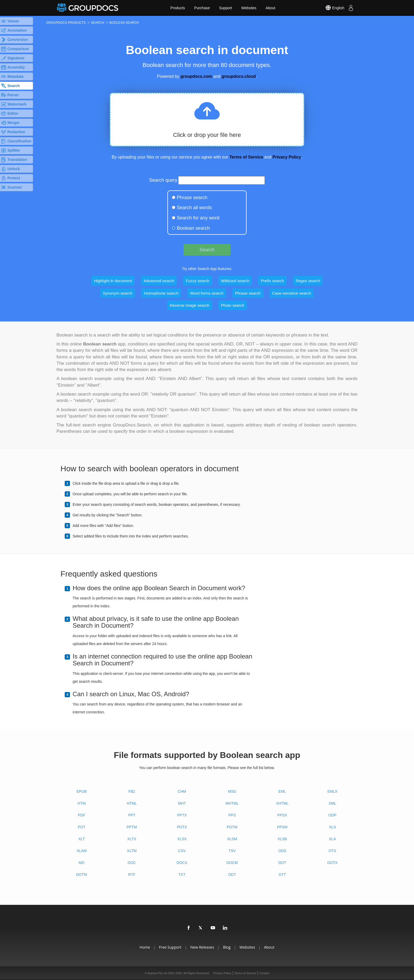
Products (178, 8)
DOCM (232, 863)
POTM (232, 827)
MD (82, 863)
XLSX (182, 839)
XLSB (282, 839)
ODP (332, 815)
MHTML (232, 803)
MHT (182, 803)
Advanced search (159, 281)
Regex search (308, 281)
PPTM (132, 827)
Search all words (194, 208)
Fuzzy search (198, 281)
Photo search (233, 305)
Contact (264, 973)
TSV (232, 851)
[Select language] (331, 8)
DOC (132, 863)
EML (282, 791)
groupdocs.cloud (239, 76)
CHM (182, 791)
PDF (82, 815)
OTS (333, 851)
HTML (132, 803)
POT (82, 827)
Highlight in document (113, 281)
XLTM (132, 851)
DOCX (182, 863)
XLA (332, 839)
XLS (332, 827)
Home (145, 947)
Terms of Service (246, 157)
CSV (182, 851)
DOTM (81, 875)
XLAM (82, 851)
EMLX (332, 791)
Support (226, 8)
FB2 (132, 791)
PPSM (282, 827)
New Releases (202, 947)
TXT (182, 875)
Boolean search (193, 228)
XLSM (232, 839)
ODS (282, 851)
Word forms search (207, 293)
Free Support (170, 947)
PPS (232, 815)
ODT (232, 875)
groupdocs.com (196, 76)
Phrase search (192, 198)
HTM (82, 803)
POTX (182, 827)
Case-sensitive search (292, 293)
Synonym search (118, 293)
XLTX (132, 839)
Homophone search (161, 293)
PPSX (282, 815)
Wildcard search (235, 281)
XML (333, 803)
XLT (82, 839)
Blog (227, 947)
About (270, 8)
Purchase (202, 8)
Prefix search (272, 281)
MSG (232, 791)
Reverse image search (190, 305)
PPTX (182, 815)
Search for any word (198, 218)
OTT (282, 875)
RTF (132, 875)
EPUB (82, 791)
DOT (282, 863)
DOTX (333, 863)
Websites (249, 8)
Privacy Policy (287, 157)
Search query (163, 180)
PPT (132, 815)
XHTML (282, 803)
